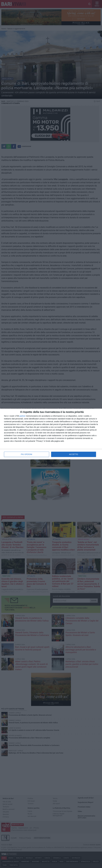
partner (22, 416)
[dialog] (51, 434)
